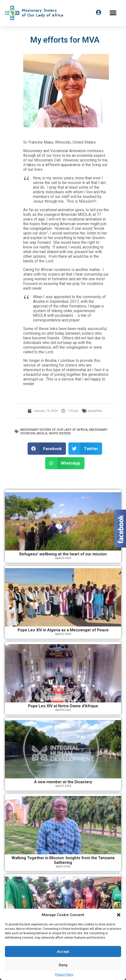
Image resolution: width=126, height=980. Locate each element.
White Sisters (60, 433)
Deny (63, 965)
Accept (63, 952)
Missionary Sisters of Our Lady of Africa (54, 430)
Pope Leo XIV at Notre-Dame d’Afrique (63, 706)
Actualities (95, 411)
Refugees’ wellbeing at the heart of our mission (63, 554)
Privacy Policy (64, 975)
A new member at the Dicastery (63, 782)
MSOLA (42, 433)
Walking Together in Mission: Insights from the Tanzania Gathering (63, 860)
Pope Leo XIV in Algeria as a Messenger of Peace (63, 630)
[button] (119, 915)
